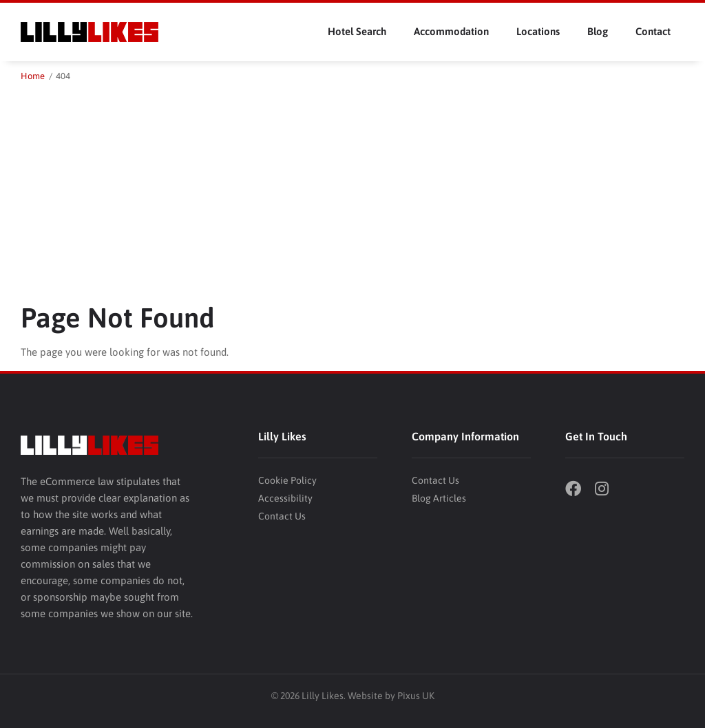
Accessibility (285, 498)
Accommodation (451, 31)
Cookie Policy (287, 480)
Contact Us (282, 516)
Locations (538, 31)
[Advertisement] (352, 187)
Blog (598, 31)
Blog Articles (439, 498)
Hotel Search (357, 31)
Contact (653, 31)
